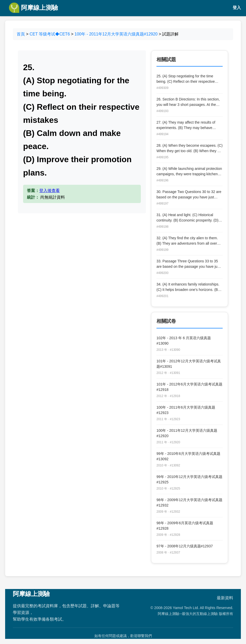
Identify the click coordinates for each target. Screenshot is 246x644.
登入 (237, 8)
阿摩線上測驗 (33, 8)
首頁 (21, 34)
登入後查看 (50, 191)
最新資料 (225, 598)
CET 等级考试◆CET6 (50, 34)
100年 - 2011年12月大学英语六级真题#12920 (116, 34)
